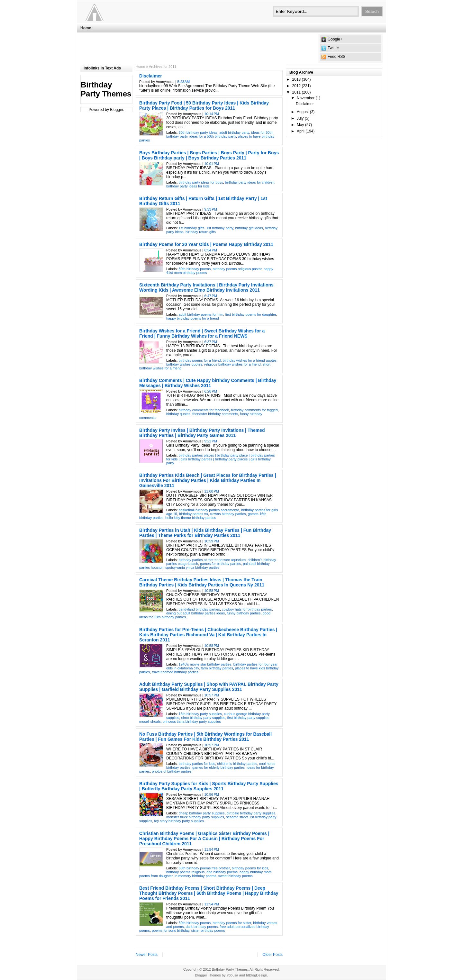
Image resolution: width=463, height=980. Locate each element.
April (301, 131)
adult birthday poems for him (201, 314)
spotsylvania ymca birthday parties (192, 567)
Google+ (335, 39)
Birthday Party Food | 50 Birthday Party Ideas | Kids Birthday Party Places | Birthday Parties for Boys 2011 (204, 105)
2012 (297, 86)
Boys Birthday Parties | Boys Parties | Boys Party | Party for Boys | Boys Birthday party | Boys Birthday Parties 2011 (209, 155)
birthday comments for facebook (204, 410)
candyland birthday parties (199, 609)
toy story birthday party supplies (179, 821)
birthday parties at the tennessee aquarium (212, 560)
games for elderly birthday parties (218, 767)
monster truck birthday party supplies (195, 817)
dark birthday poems (202, 927)
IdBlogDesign (256, 975)
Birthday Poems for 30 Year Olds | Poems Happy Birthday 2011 (206, 244)
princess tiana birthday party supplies (192, 721)
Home (86, 28)
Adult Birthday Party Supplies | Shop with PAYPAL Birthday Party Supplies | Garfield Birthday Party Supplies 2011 (209, 687)
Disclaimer (151, 76)
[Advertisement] (197, 49)
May (300, 125)
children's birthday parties (237, 764)
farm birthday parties (217, 668)
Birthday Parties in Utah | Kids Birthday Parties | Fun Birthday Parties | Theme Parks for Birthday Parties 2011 (205, 533)
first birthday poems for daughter (250, 314)
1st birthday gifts (192, 228)
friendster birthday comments (215, 414)
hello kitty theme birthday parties (191, 518)
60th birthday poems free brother (204, 868)
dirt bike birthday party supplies (251, 813)
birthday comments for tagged (254, 410)
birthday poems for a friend (200, 360)
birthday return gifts (201, 232)
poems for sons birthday (171, 930)
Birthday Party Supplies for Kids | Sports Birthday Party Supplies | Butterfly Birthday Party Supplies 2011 (209, 786)
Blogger (117, 110)
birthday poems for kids (250, 868)
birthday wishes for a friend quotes (250, 360)
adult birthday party (234, 132)
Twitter (333, 48)
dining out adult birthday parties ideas (195, 613)
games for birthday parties (220, 564)
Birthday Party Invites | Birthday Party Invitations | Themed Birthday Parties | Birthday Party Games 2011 (202, 433)
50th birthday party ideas (198, 132)
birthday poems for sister (232, 923)
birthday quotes (178, 414)
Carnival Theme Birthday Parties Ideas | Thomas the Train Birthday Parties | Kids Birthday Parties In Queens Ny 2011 (202, 582)
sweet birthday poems (236, 876)
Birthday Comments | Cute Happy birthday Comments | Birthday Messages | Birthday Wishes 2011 (208, 383)
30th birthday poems (195, 923)
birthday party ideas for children (250, 182)
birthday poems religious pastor (237, 269)
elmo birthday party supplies (203, 718)
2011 (297, 92)
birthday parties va (194, 514)
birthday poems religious (185, 872)
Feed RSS (336, 57)
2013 (297, 79)
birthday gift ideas (249, 228)
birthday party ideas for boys (201, 182)
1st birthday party (220, 228)
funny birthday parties (244, 613)
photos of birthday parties (172, 771)
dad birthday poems (222, 872)
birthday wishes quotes (184, 364)
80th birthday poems (195, 269)
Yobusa (232, 975)
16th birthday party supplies (200, 714)
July (300, 118)
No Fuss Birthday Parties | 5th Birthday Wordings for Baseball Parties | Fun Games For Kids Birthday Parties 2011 (205, 737)
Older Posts (272, 955)
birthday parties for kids (197, 764)
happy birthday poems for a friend (193, 318)
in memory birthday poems (195, 876)
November (306, 98)
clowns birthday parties (228, 514)
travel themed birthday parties (175, 672)
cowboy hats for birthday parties (247, 609)
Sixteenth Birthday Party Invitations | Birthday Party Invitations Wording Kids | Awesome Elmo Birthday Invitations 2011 (206, 287)
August (303, 112)
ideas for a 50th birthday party (213, 136)
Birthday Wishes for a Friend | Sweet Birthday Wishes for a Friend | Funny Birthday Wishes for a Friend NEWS (202, 333)
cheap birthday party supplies (202, 813)
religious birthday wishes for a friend (232, 364)
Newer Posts (147, 955)
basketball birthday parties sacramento (209, 510)
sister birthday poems (208, 930)
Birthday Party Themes (106, 89)
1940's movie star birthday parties (205, 664)
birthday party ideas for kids (188, 186)
